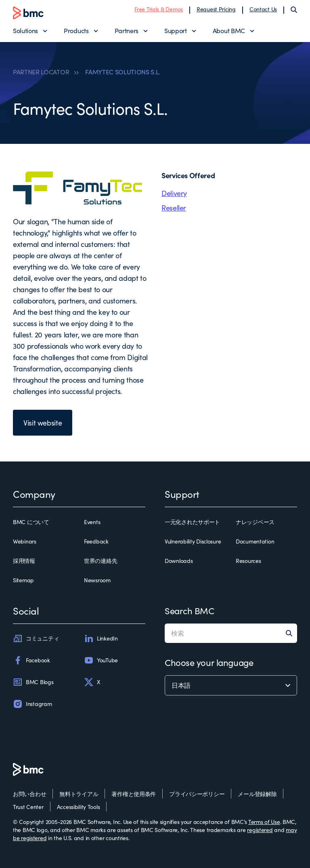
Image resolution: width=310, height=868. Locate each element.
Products (76, 31)
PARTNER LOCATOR (41, 72)
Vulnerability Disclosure (193, 541)
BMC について (31, 522)
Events (92, 522)
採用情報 (24, 561)
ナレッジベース (255, 522)
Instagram (32, 704)
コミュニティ (36, 638)
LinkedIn (101, 638)
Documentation (255, 541)
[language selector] (231, 685)
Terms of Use (264, 822)
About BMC (229, 31)
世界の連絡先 (101, 561)
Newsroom (97, 580)
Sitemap (23, 580)
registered (260, 830)
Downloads (179, 561)
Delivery (174, 193)
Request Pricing (216, 9)
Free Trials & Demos (159, 9)
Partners (127, 31)
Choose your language (209, 662)
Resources (248, 561)
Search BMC (190, 611)
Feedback (96, 541)
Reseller (174, 208)
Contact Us (263, 9)
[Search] (294, 10)
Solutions (25, 31)
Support (176, 31)
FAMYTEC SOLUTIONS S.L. (123, 72)
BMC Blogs (33, 682)
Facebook (31, 660)
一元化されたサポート (192, 522)
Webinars (25, 541)
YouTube (101, 660)
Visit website (43, 423)
